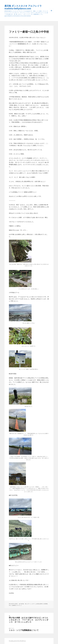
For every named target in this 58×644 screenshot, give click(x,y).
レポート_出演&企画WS (37, 604)
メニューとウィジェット (51, 13)
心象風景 (14, 605)
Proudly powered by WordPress (17, 641)
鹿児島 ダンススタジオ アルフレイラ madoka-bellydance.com (23, 7)
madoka (22, 604)
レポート (29, 604)
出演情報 (45, 604)
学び (10, 605)
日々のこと (19, 605)
